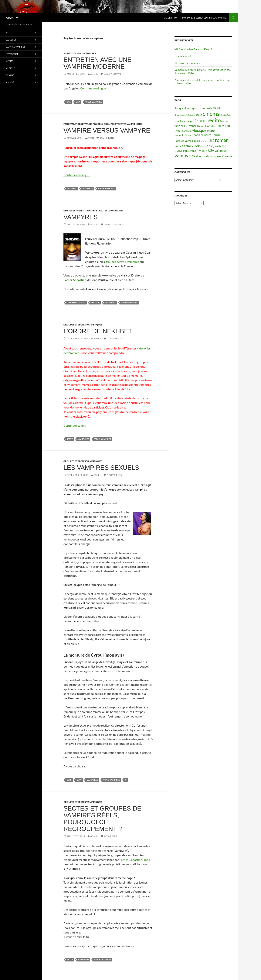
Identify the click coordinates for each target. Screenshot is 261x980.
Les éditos (11, 40)
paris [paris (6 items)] (197, 135)
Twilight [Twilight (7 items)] (202, 150)
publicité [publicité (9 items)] (207, 141)
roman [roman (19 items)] (222, 140)
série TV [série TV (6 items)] (220, 146)
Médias (9, 61)
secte (70, 439)
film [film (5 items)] (186, 126)
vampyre (72, 188)
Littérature (12, 54)
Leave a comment (114, 74)
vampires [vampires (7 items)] (221, 150)
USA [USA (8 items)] (211, 150)
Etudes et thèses (74, 211)
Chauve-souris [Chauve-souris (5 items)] (194, 115)
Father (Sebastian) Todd (135, 860)
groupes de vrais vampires (122, 262)
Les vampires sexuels (101, 468)
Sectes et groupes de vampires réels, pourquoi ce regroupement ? (102, 819)
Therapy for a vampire (187, 63)
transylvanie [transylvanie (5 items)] (190, 151)
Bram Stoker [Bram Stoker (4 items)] (180, 115)
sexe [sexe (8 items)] (203, 146)
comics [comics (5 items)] (228, 115)
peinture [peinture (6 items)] (206, 135)
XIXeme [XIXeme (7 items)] (227, 156)
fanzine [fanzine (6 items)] (179, 126)
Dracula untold (183, 56)
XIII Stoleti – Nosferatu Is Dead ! (193, 49)
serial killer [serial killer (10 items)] (191, 146)
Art (8, 33)
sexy (79, 780)
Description (171, 18)
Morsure (12, 18)
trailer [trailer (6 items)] (178, 151)
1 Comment (110, 836)
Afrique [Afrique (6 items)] (179, 108)
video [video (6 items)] (199, 156)
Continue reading (93, 88)
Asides (68, 53)
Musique (10, 68)
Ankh (91, 138)
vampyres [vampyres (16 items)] (185, 156)
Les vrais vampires (84, 53)
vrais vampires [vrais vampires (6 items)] (212, 156)
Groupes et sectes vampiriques (123, 124)
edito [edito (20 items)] (215, 120)
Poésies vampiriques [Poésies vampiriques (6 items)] (187, 141)
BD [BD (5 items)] (214, 108)
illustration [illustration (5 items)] (210, 126)
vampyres (87, 188)
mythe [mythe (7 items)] (211, 131)
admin (94, 74)
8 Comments (107, 138)
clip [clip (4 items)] (222, 115)
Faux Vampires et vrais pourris (83, 124)
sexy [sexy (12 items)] (211, 146)
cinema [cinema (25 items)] (211, 114)
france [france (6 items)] (193, 126)
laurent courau (76, 302)
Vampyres (81, 217)
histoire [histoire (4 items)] (201, 126)
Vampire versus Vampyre (107, 130)
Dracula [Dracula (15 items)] (201, 120)
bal (69, 102)
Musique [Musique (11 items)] (199, 130)
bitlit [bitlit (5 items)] (219, 108)
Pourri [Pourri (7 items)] (216, 135)
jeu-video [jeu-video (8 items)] (223, 126)
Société (10, 82)
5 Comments (114, 338)
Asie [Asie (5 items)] (210, 108)
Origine (10, 75)
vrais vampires (94, 102)
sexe (69, 780)
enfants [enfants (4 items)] (225, 121)
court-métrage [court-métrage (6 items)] (184, 121)
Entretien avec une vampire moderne (98, 63)
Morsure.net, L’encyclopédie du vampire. (204, 18)
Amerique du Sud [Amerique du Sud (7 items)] (195, 108)
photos (95, 302)
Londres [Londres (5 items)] (186, 131)
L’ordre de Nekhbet (98, 331)
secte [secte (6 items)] (178, 146)
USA (78, 102)
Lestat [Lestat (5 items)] (178, 131)
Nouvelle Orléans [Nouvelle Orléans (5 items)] (184, 135)
